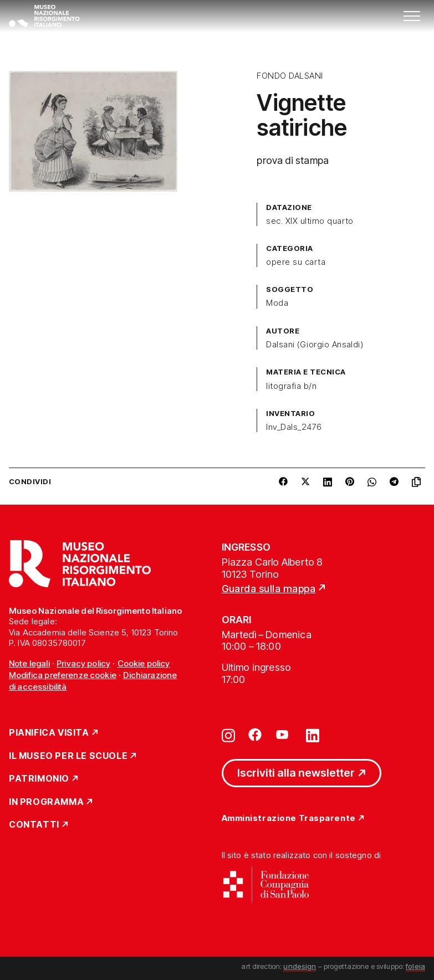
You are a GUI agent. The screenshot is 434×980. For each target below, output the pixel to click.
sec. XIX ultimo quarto (310, 221)
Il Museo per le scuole (68, 756)
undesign (300, 966)
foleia (415, 966)
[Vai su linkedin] (313, 735)
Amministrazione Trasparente (289, 819)
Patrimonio (39, 779)
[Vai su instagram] (228, 735)
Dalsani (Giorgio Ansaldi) (315, 345)
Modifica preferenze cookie (63, 675)
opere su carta (296, 262)
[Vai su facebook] (255, 735)
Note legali (29, 663)
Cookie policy (144, 663)
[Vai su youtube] (284, 735)
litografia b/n (291, 386)
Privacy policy (83, 663)
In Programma (46, 802)
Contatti (34, 825)
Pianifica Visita (49, 733)
